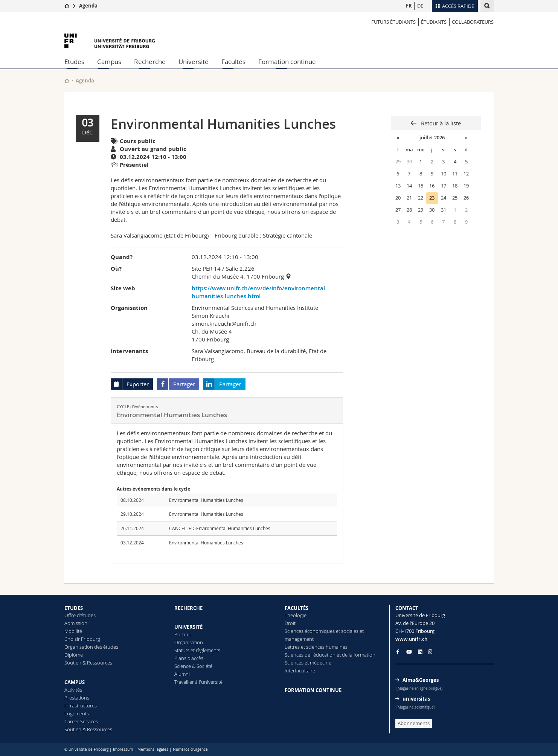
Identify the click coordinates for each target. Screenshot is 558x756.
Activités (73, 690)
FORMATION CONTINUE (313, 690)
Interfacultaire (300, 671)
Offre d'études (80, 615)
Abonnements (414, 723)
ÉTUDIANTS (434, 22)
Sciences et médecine (308, 663)
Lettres (292, 647)
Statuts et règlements (197, 650)
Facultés (233, 62)
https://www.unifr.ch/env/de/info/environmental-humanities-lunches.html (259, 292)
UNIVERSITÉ (188, 627)
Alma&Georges (421, 680)
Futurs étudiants (393, 22)
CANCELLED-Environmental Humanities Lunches (220, 528)
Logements (77, 713)
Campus (109, 62)
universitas (416, 699)
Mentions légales (153, 749)
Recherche (150, 62)
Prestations (77, 698)
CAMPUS (75, 682)
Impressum (123, 749)
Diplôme (74, 655)
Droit (290, 623)
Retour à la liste (440, 123)
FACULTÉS (297, 608)
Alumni (182, 674)
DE (420, 6)
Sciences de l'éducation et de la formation (330, 655)
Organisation (189, 642)
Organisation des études (91, 647)
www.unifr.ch (411, 639)
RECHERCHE (188, 608)
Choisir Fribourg (82, 639)
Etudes (74, 62)
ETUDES (74, 608)
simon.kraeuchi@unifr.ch (224, 323)
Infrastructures (81, 706)
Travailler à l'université (198, 682)
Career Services (81, 721)
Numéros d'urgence (190, 749)
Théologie (296, 615)
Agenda (88, 6)
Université (194, 62)
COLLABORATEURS (473, 22)
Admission (76, 623)
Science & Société (193, 666)
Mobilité (73, 631)
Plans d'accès (189, 658)
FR (409, 6)
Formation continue (287, 62)
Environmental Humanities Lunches (206, 500)
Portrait (183, 634)
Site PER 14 (206, 268)
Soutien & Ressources (88, 663)
